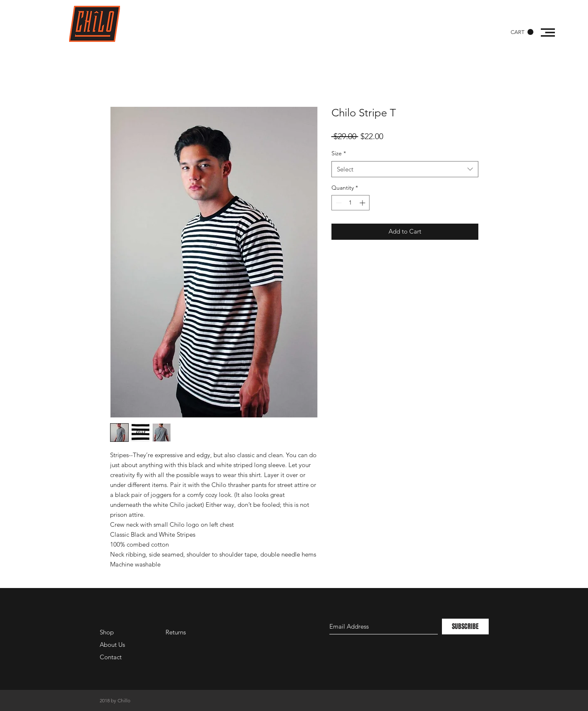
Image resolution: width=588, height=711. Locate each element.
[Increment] (363, 203)
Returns (176, 632)
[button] (522, 32)
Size (339, 153)
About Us (112, 645)
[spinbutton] (350, 203)
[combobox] (405, 169)
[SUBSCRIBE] (465, 627)
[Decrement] (338, 203)
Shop (107, 632)
